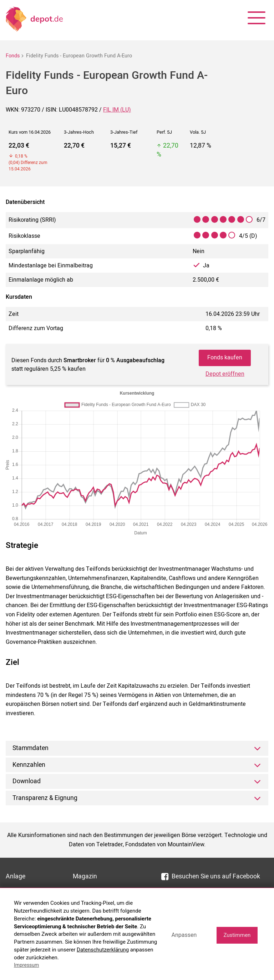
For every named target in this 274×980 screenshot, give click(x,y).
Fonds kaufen (225, 358)
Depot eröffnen (225, 374)
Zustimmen (237, 935)
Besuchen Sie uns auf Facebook (211, 876)
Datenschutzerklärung (103, 950)
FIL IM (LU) (117, 110)
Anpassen (184, 935)
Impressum (26, 965)
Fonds (13, 56)
